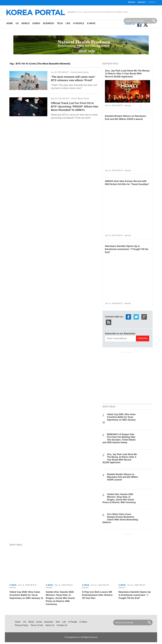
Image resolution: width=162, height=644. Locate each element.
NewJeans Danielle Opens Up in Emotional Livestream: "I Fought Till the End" (127, 249)
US (17, 23)
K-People (79, 23)
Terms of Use (37, 625)
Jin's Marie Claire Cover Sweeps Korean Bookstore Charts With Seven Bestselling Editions (120, 518)
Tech (60, 23)
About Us (50, 625)
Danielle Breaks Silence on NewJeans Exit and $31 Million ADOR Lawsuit (125, 117)
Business (49, 23)
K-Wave (91, 23)
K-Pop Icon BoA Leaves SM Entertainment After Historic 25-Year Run (97, 595)
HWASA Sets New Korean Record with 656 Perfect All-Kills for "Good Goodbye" (127, 183)
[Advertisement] (129, 377)
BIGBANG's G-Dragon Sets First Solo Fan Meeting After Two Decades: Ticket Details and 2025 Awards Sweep (119, 439)
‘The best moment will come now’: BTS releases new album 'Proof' (73, 78)
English (142, 2)
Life (68, 23)
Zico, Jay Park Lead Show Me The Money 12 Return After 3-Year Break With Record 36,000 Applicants (127, 74)
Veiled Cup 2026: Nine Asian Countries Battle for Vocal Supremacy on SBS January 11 (119, 419)
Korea (36, 23)
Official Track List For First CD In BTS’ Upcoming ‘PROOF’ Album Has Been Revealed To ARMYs (75, 106)
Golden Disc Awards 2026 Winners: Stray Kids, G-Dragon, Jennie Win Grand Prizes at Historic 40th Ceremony (119, 498)
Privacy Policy (21, 625)
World (26, 23)
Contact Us (62, 625)
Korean (152, 2)
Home (10, 23)
